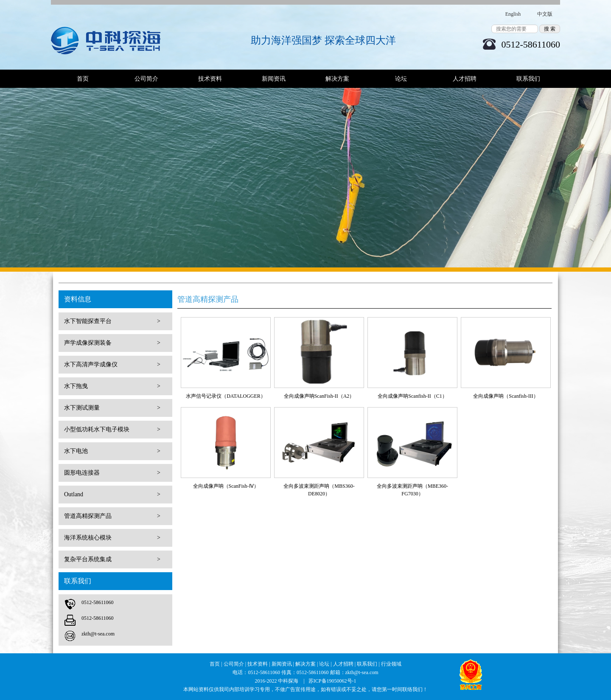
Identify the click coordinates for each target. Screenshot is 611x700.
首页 (83, 79)
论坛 (401, 79)
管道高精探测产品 (112, 516)
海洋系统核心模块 (112, 538)
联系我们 (528, 79)
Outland (112, 495)
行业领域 (391, 664)
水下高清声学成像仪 (112, 365)
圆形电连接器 (112, 473)
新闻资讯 (274, 79)
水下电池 (112, 451)
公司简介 (146, 79)
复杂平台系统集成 (112, 559)
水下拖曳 (112, 386)
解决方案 (337, 79)
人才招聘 (465, 79)
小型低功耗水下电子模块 (112, 430)
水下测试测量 (112, 408)
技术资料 (210, 79)
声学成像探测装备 (112, 343)
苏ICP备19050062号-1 (332, 681)
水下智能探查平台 (112, 321)
